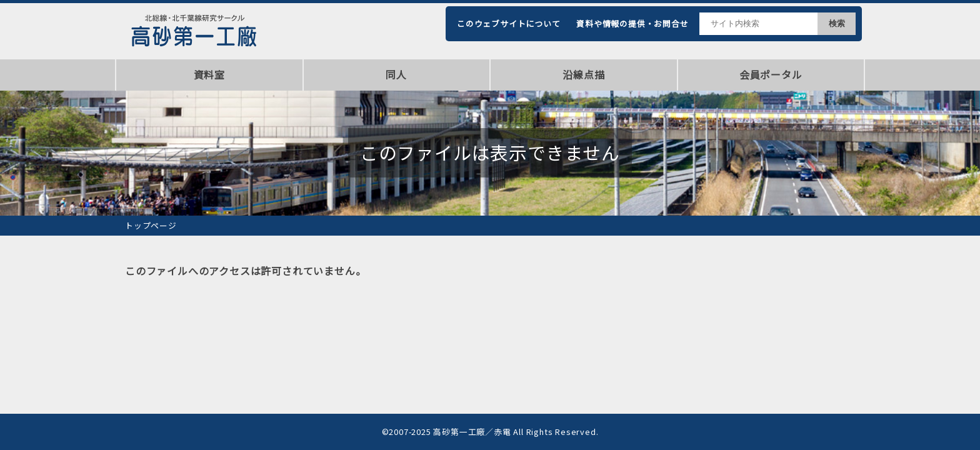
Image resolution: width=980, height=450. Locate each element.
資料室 (209, 74)
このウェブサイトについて (509, 23)
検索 (837, 23)
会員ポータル (771, 74)
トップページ (151, 225)
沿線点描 (583, 74)
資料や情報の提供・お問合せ (632, 23)
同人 (396, 74)
